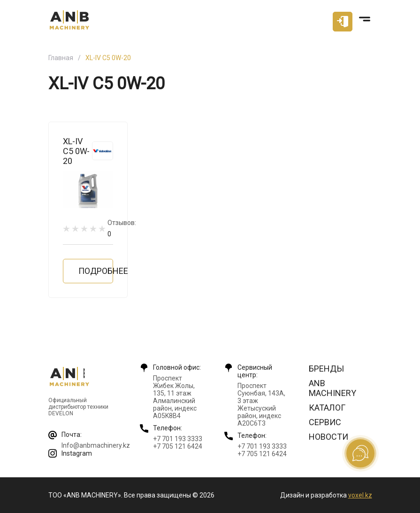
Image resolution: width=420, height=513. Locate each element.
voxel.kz (360, 495)
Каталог (327, 408)
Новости (328, 437)
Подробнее (96, 271)
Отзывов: (122, 228)
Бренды (326, 369)
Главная (61, 58)
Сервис (325, 422)
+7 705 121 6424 (178, 446)
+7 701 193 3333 (178, 439)
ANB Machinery (332, 388)
